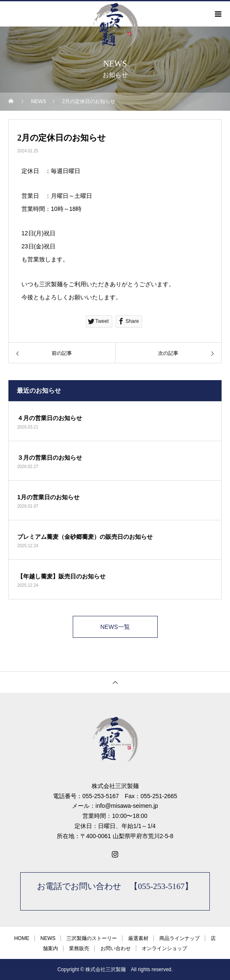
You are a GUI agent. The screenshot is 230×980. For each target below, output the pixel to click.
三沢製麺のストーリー (92, 938)
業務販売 (79, 948)
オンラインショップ (164, 948)
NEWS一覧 (115, 627)
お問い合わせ (116, 948)
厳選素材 (138, 938)
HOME (22, 938)
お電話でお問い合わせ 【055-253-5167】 (115, 886)
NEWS (48, 938)
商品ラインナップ (180, 938)
